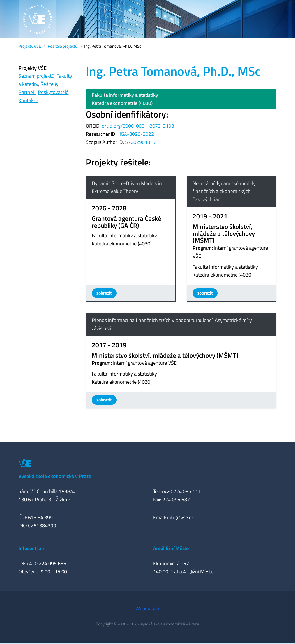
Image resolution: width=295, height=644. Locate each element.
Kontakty (28, 100)
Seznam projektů (36, 76)
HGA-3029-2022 (136, 134)
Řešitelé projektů (63, 46)
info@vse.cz (180, 517)
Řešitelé (49, 84)
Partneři (27, 92)
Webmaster (148, 609)
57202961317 (140, 142)
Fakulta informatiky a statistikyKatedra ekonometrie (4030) (125, 99)
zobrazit (104, 293)
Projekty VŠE (30, 46)
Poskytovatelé (53, 92)
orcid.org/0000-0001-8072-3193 (138, 126)
